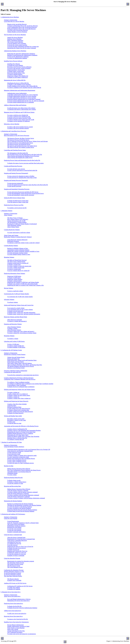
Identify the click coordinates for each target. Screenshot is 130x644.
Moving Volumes (9, 288)
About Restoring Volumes (14, 330)
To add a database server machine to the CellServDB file (22, 86)
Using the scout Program (11, 518)
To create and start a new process (16, 169)
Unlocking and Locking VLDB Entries (14, 341)
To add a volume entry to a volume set (17, 394)
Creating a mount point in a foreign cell (18, 263)
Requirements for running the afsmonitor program (21, 561)
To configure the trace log (14, 544)
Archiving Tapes (12, 406)
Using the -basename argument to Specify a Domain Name (23, 523)
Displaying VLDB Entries (14, 276)
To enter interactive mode (14, 452)
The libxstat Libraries (13, 579)
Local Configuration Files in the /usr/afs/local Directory (22, 27)
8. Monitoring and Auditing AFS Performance (13, 514)
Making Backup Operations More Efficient (19, 469)
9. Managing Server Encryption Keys (11, 592)
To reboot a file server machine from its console (20, 127)
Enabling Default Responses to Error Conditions (20, 433)
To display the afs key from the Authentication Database (22, 608)
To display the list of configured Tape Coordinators (21, 387)
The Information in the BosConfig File (18, 153)
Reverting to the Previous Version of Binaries (19, 67)
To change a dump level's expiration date (18, 410)
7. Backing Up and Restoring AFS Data (11, 442)
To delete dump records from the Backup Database (21, 511)
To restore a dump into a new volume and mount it (21, 331)
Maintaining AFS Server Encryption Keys (18, 601)
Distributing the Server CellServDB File (18, 83)
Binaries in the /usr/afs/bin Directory (17, 24)
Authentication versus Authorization (17, 93)
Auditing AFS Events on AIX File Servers (15, 583)
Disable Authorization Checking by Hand (18, 626)
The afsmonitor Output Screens (16, 563)
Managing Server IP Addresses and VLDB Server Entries (19, 112)
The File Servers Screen (14, 566)
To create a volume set (13, 392)
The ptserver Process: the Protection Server (19, 144)
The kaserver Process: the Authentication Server (20, 143)
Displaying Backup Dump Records (13, 478)
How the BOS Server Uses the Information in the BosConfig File (25, 155)
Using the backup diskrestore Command (18, 494)
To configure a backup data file (16, 439)
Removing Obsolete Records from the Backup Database (22, 510)
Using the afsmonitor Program (12, 558)
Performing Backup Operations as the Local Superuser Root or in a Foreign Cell (29, 449)
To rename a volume (13, 339)
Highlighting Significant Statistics (16, 526)
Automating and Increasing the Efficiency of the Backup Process (21, 426)
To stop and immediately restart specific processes (21, 195)
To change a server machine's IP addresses (19, 121)
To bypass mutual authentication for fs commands (21, 102)
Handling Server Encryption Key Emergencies (16, 622)
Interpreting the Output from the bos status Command (22, 48)
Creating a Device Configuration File (17, 429)
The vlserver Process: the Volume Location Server (21, 147)
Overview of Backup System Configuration (16, 371)
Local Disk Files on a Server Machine (14, 21)
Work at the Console (13, 629)
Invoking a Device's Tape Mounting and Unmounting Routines (24, 430)
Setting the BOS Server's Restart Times (14, 198)
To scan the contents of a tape (15, 483)
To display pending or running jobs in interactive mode (22, 455)
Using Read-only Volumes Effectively (17, 240)
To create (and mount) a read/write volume (19, 233)
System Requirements (13, 521)
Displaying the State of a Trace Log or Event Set (20, 547)
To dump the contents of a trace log (17, 553)
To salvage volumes (13, 302)
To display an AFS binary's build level (17, 77)
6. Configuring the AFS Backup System (11, 350)
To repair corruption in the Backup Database (19, 508)
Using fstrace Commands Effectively (17, 540)
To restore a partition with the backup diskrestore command (23, 495)
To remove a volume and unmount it (17, 321)
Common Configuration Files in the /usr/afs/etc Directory (23, 26)
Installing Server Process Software (13, 61)
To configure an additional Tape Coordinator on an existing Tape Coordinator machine (30, 384)
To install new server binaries (15, 65)
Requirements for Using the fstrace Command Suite (21, 539)
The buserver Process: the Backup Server (18, 140)
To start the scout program (14, 529)
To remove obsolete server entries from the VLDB (21, 120)
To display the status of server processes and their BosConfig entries (25, 163)
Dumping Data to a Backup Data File (17, 438)
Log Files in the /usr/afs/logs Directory (18, 30)
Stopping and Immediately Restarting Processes (17, 189)
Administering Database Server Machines (15, 51)
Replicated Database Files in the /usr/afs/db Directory (22, 29)
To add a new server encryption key (17, 613)
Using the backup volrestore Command (18, 491)
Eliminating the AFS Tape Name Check (18, 435)
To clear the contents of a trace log (16, 554)
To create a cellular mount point (16, 268)
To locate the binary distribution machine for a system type (23, 46)
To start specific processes (14, 186)
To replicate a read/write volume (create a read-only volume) (23, 243)
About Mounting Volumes (14, 225)
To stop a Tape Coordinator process (17, 461)
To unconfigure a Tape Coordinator (17, 385)
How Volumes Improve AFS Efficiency (18, 219)
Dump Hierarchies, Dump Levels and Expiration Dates (22, 360)
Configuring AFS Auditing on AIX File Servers (20, 586)
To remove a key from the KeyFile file (18, 619)
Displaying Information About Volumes (15, 273)
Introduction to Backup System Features (15, 354)
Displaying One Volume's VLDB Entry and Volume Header (23, 282)
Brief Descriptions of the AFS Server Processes (17, 135)
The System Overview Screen (15, 564)
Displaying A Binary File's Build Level (18, 76)
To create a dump (12, 475)
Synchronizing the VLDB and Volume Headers (16, 294)
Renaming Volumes (9, 336)
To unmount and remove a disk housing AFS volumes (22, 109)
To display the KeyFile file (14, 606)
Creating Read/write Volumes (12, 230)
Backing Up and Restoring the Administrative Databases (22, 55)
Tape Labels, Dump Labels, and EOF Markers (20, 363)
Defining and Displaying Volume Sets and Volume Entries (19, 390)
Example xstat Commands (14, 580)
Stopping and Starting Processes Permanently (16, 173)
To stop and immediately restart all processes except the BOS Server (26, 193)
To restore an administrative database (17, 58)
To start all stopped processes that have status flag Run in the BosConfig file (28, 185)
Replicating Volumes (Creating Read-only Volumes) (18, 237)
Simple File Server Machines (15, 37)
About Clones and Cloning (11, 235)
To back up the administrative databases (18, 57)
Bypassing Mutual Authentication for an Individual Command (24, 99)
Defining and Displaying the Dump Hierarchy (16, 401)
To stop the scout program (14, 530)
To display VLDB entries (14, 278)
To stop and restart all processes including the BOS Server (23, 192)
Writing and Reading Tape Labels (13, 416)
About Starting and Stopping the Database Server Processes (23, 156)
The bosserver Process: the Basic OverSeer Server (21, 138)
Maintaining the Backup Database (13, 501)
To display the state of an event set (16, 548)
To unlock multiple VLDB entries (16, 347)
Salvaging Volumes (9, 299)
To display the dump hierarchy (15, 413)
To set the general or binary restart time (18, 202)
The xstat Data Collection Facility (13, 576)
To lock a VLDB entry (13, 344)
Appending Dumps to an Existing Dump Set (19, 472)
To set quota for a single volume (16, 308)
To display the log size (13, 550)
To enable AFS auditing (14, 588)
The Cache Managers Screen (15, 567)
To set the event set (12, 545)
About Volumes (8, 215)
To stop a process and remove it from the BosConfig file (22, 170)
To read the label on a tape (14, 423)
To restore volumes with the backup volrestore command (22, 492)
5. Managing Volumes (6, 211)
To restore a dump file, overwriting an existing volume (22, 333)
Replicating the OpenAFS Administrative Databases (21, 54)
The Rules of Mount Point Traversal (17, 260)
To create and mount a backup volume (17, 253)
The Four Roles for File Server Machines (15, 35)
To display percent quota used (15, 311)
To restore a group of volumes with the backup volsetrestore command (26, 498)
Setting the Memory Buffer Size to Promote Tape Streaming (23, 436)
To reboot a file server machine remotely (18, 128)
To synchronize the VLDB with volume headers (20, 297)
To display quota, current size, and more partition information (24, 314)
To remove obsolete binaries (15, 74)
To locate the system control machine (17, 45)
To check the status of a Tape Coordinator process (21, 463)
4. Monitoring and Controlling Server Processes (13, 131)
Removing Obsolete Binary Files (16, 73)
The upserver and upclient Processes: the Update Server (22, 146)
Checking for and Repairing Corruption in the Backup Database (24, 505)
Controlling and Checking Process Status (15, 150)
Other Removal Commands (15, 320)
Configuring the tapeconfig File (12, 372)
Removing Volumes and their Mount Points (16, 317)
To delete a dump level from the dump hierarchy (20, 412)
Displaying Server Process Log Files (14, 205)
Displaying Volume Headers (15, 279)
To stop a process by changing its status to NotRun (21, 176)
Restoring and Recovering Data (12, 486)
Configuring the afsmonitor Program (14, 570)
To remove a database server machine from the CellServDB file (24, 88)
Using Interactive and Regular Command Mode (20, 451)
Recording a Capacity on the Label (17, 420)
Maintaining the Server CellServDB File (15, 80)
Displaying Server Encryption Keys (13, 603)
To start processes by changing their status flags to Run (22, 178)
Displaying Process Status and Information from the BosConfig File (22, 160)
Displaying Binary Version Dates (16, 70)
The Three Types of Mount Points (16, 262)
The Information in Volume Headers (17, 222)
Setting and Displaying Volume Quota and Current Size (19, 305)
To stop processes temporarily (15, 183)
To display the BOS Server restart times (18, 201)
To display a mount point (14, 265)
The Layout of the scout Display (16, 524)
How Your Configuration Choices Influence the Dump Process (24, 470)
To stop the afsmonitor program (12, 575)
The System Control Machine (15, 42)
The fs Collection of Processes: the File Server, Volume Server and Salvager (28, 141)
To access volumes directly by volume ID (18, 271)
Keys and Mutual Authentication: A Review (19, 599)
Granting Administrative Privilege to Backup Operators (19, 378)
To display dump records (14, 480)
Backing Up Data (9, 466)
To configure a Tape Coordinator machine (18, 382)
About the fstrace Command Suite (16, 537)
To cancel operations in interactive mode (18, 457)
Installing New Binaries (14, 64)
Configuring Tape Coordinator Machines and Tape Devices (20, 379)
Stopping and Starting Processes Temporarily (16, 180)
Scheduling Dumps (12, 473)
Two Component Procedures (15, 632)
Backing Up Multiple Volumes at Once (18, 248)
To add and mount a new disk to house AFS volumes (21, 108)
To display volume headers (14, 281)
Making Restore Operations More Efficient (19, 489)
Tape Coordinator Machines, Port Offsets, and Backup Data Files (25, 365)
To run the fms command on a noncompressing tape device (23, 375)
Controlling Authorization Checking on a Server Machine (23, 95)
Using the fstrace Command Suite (13, 535)
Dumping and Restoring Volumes (13, 324)
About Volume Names (13, 227)
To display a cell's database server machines (19, 85)
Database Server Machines (14, 39)
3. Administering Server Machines (10, 17)
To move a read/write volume (15, 291)
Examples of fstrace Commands (16, 556)
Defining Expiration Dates (14, 407)
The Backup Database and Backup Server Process (21, 366)
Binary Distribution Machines (15, 40)
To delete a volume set (13, 397)
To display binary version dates (16, 71)
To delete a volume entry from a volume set (19, 398)
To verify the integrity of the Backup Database (20, 507)
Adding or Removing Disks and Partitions (15, 105)
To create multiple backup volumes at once (19, 254)
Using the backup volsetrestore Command (18, 497)
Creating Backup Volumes (11, 246)
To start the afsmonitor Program (12, 573)
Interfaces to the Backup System (16, 368)
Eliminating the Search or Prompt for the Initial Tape (21, 432)
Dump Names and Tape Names (16, 362)
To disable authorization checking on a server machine (22, 96)
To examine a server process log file (17, 208)
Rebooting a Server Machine (12, 124)
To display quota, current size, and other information (21, 313)
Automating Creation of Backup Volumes (18, 250)
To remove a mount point (14, 269)
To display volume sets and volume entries (19, 395)
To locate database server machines (17, 43)
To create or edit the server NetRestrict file (19, 117)
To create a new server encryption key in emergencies (22, 634)
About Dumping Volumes (14, 327)
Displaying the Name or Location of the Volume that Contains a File (25, 285)
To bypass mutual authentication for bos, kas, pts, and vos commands (26, 101)
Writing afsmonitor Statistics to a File (14, 572)
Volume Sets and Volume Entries (16, 357)
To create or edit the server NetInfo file (18, 115)
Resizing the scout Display (14, 527)
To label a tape (11, 422)
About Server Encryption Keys (12, 596)
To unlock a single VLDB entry (16, 346)
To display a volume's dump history (17, 482)
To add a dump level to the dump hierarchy (19, 409)
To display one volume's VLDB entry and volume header (22, 284)
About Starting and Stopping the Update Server (20, 158)
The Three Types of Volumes (15, 218)
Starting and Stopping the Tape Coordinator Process (21, 458)
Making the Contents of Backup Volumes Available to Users (23, 251)
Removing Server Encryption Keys (13, 616)
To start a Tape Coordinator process (17, 460)
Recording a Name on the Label (16, 419)
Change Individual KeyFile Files (16, 631)
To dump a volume (12, 328)
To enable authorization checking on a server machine (22, 98)
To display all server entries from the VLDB (19, 118)
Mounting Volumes (9, 257)
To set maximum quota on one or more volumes (20, 310)
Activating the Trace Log (14, 542)
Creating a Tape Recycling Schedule (17, 404)
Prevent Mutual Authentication (16, 625)
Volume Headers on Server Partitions (17, 32)
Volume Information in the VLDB (16, 221)
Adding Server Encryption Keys (13, 611)
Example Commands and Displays (16, 532)
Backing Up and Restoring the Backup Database (20, 504)
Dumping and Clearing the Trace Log (17, 551)
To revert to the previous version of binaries (19, 68)
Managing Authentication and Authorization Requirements (20, 90)
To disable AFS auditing (14, 589)
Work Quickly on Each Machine (16, 628)
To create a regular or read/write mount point (19, 266)
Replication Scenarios (13, 241)
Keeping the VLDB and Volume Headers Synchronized (22, 224)
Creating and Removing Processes (13, 166)
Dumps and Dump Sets (13, 359)
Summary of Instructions (11, 20)
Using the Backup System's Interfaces (14, 447)
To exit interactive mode (14, 454)
